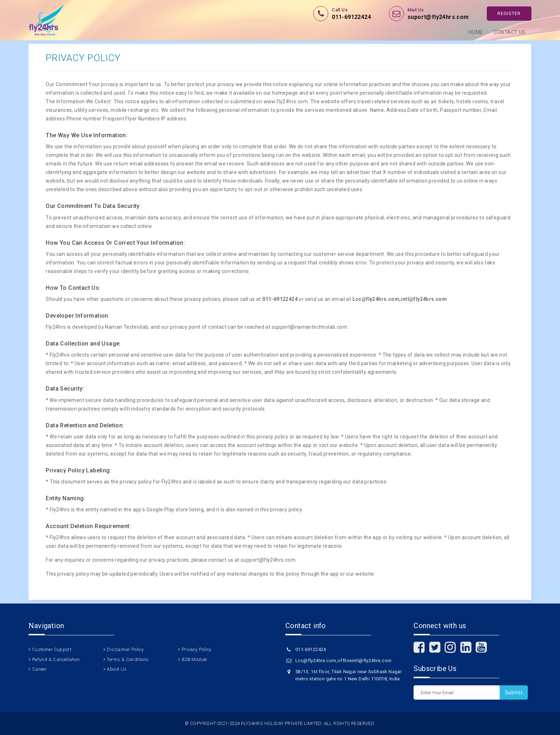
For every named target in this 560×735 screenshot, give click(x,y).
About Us (117, 669)
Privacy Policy (197, 649)
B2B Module (194, 659)
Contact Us (510, 32)
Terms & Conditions (128, 659)
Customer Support (52, 649)
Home (476, 32)
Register (509, 13)
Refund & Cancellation (56, 659)
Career (39, 669)
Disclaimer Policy (125, 649)
